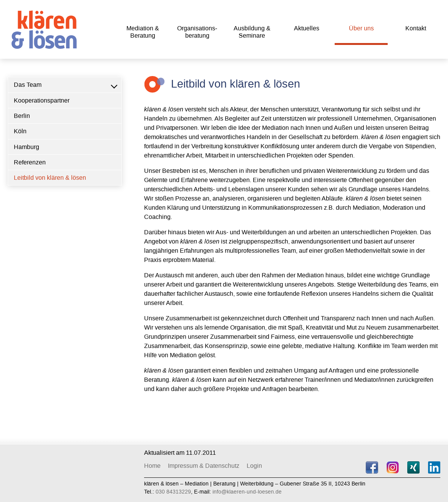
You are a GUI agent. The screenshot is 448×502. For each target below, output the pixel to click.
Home (152, 466)
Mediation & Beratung (143, 32)
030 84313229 (173, 492)
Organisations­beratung (197, 32)
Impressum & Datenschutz (204, 466)
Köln (20, 131)
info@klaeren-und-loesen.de (247, 492)
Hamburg (27, 147)
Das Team (28, 85)
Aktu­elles (307, 28)
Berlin (22, 116)
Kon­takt (416, 28)
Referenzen (30, 162)
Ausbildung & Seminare (252, 32)
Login (254, 466)
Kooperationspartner (42, 100)
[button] (114, 85)
